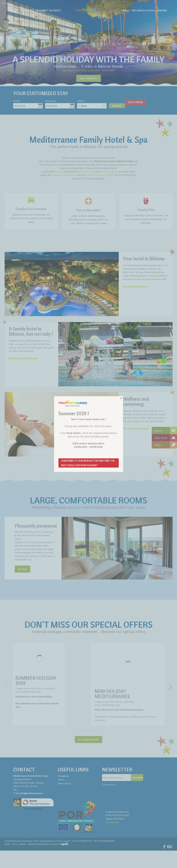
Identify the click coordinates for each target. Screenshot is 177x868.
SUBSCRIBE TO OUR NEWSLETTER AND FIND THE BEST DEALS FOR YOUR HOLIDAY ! (88, 463)
